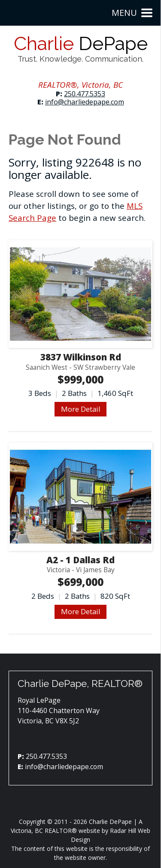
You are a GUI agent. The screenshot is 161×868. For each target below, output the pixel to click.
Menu (132, 13)
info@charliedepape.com (85, 102)
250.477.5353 (85, 94)
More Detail (81, 409)
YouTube (89, 73)
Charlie (80, 49)
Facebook (57, 73)
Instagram (73, 73)
